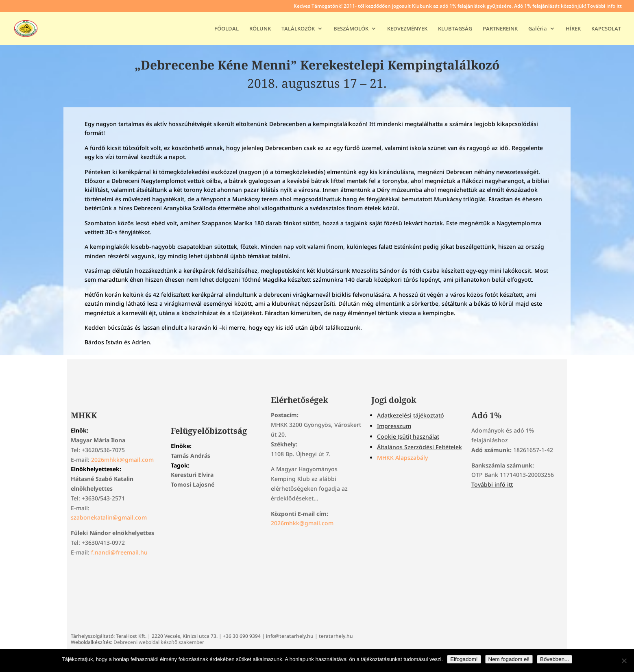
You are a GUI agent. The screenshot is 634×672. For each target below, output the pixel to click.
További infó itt (492, 484)
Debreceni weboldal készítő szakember (159, 642)
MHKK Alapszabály (402, 458)
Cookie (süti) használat (408, 436)
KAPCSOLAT (606, 29)
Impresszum (394, 426)
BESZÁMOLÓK (351, 29)
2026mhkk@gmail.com (122, 460)
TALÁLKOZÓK (298, 29)
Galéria (538, 29)
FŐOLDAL (227, 29)
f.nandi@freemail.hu (119, 552)
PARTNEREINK (500, 29)
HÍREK (573, 29)
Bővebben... (554, 659)
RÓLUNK (260, 29)
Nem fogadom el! (509, 659)
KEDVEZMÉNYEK (407, 29)
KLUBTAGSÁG (455, 29)
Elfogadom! (464, 659)
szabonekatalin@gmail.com (109, 517)
